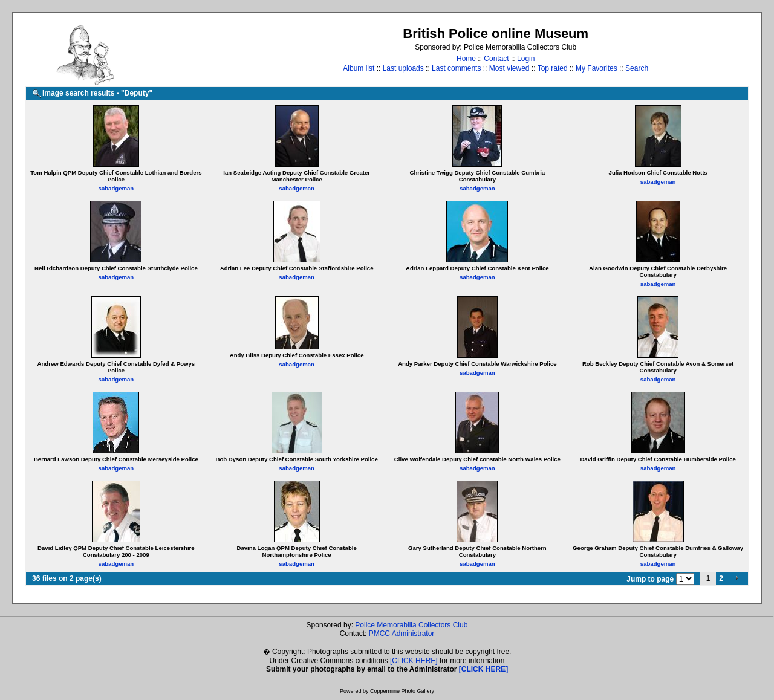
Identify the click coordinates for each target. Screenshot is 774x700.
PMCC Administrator (402, 634)
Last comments (456, 68)
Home (466, 59)
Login (526, 59)
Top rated (553, 68)
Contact (496, 59)
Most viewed (509, 68)
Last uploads (403, 68)
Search (637, 68)
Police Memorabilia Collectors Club (411, 625)
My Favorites (597, 68)
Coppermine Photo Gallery (402, 691)
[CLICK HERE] (414, 661)
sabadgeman (116, 188)
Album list (359, 68)
